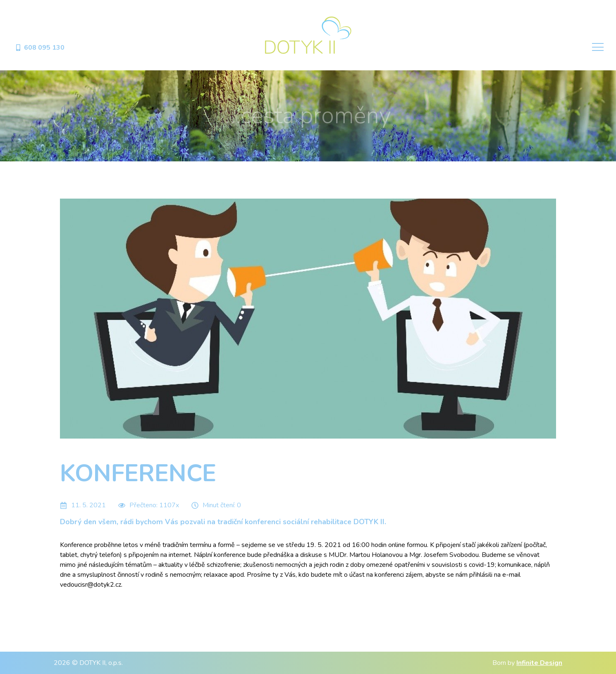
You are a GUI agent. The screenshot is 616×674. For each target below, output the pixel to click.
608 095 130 (40, 48)
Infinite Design (539, 663)
